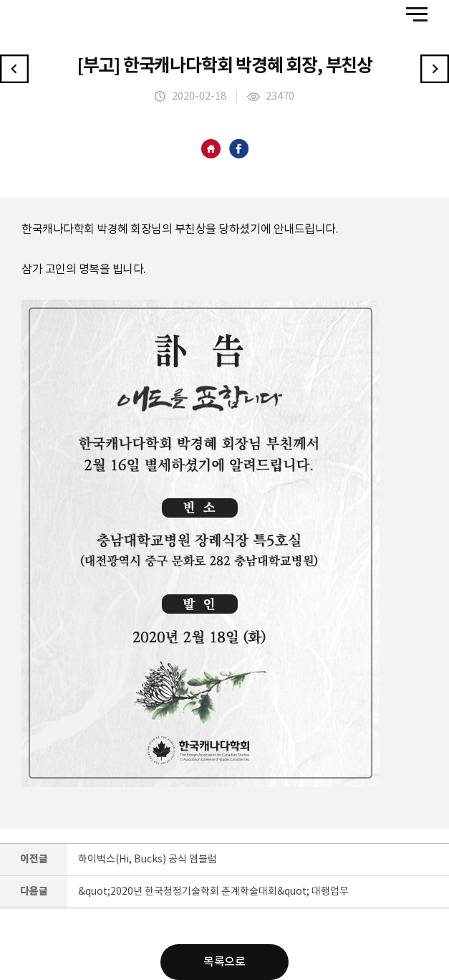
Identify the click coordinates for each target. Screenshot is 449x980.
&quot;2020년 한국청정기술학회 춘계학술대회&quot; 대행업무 (213, 892)
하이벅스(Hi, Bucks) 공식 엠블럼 (148, 860)
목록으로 (224, 962)
